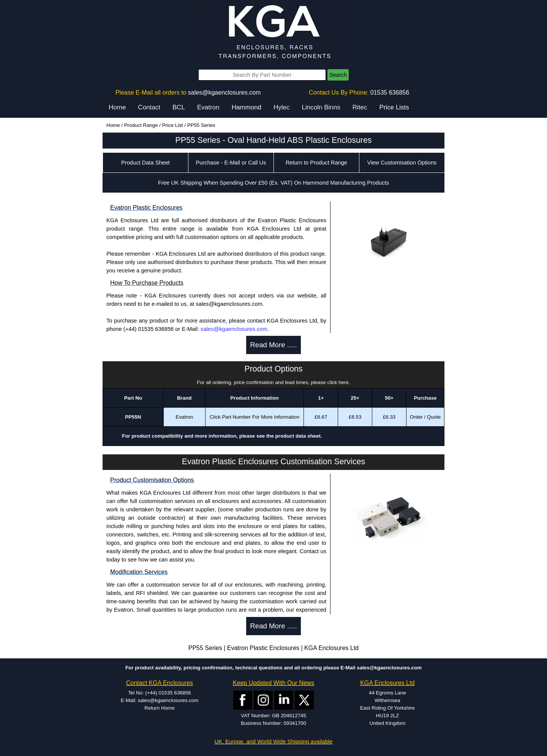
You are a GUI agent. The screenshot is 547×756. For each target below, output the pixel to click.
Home (117, 107)
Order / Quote (425, 417)
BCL (179, 107)
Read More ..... (273, 345)
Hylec (282, 107)
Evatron (208, 107)
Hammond (247, 107)
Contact (149, 107)
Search (338, 75)
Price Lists (394, 107)
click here (338, 382)
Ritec (360, 107)
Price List (173, 125)
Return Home (159, 708)
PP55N (133, 417)
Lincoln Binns (321, 107)
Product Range (141, 125)
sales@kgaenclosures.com (224, 93)
